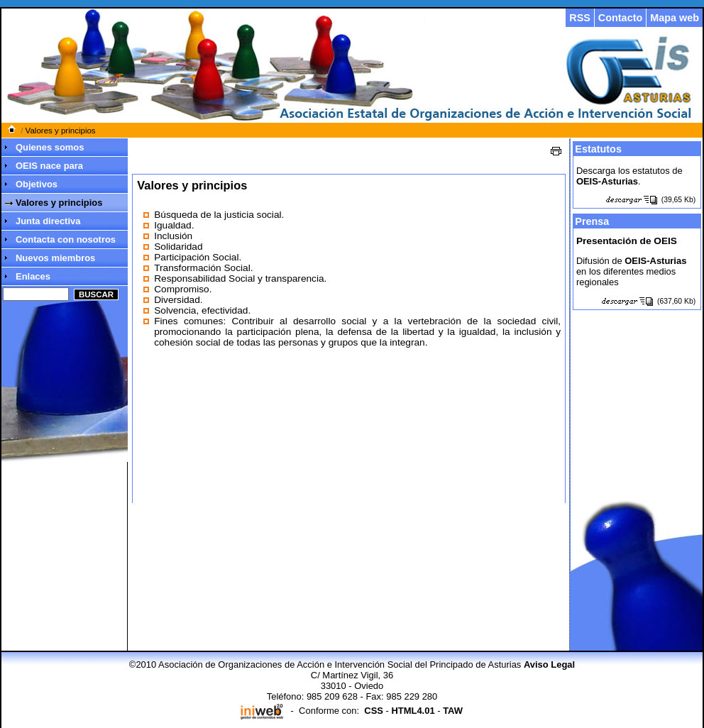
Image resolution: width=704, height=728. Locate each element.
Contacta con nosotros (66, 239)
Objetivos (37, 184)
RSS (580, 18)
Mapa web (675, 18)
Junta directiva (48, 221)
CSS (374, 711)
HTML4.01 (413, 711)
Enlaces (33, 276)
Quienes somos (50, 147)
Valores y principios (61, 131)
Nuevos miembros (55, 258)
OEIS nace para (49, 166)
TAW (453, 711)
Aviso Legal (549, 664)
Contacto (620, 18)
